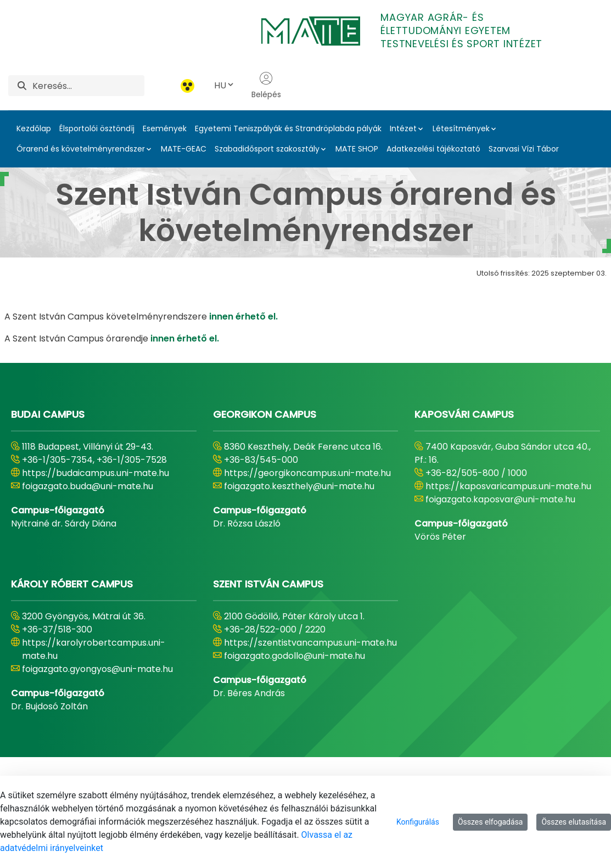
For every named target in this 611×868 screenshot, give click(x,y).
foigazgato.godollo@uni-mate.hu (295, 656)
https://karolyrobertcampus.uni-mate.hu (94, 649)
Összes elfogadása (491, 822)
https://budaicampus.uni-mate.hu (96, 473)
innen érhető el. (243, 317)
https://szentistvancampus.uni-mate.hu (310, 643)
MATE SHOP (357, 149)
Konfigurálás (418, 822)
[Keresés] (88, 86)
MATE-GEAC (184, 149)
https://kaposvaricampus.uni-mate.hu (508, 486)
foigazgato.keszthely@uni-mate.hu (299, 486)
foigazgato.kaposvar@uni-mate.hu (500, 499)
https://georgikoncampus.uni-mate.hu (307, 473)
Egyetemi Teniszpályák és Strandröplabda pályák (288, 128)
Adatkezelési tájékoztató (433, 149)
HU (225, 85)
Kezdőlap (34, 128)
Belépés (266, 86)
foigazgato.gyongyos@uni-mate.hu (97, 669)
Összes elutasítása (574, 822)
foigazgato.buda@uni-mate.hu (88, 486)
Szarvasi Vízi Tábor (524, 149)
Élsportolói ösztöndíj (97, 128)
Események (165, 128)
